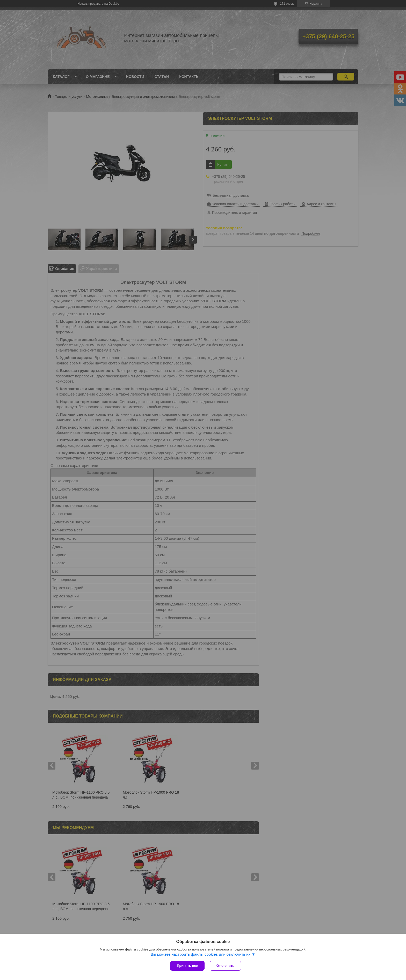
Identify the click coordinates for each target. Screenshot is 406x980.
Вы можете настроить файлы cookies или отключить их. (201, 954)
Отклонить (225, 966)
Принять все (187, 966)
